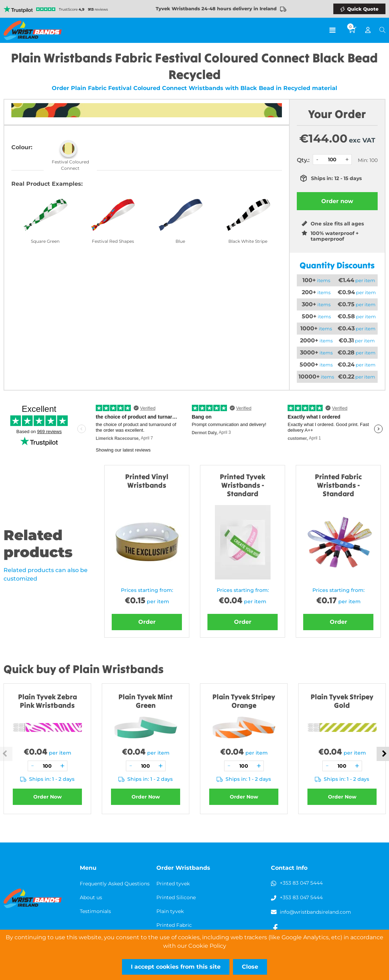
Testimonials (95, 911)
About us (91, 897)
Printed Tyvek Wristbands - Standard (243, 485)
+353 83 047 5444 (301, 883)
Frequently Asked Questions (115, 884)
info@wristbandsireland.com (315, 912)
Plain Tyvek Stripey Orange (244, 701)
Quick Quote (363, 9)
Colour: (22, 147)
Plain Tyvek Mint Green (146, 701)
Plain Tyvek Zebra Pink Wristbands (48, 701)
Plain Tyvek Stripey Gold (342, 701)
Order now (337, 201)
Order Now (48, 797)
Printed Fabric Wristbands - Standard (338, 485)
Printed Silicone (176, 897)
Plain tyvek (170, 911)
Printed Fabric (174, 925)
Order (147, 622)
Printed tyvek (173, 884)
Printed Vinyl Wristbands (147, 481)
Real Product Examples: (47, 184)
